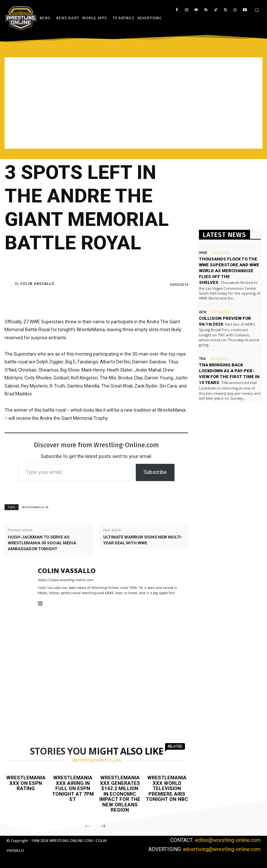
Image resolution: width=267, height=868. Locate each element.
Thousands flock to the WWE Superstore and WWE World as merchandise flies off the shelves (229, 271)
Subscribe (155, 472)
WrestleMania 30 (35, 507)
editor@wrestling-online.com (228, 840)
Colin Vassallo (37, 283)
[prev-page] (88, 827)
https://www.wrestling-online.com (65, 580)
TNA (202, 358)
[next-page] (103, 827)
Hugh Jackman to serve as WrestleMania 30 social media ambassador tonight (42, 543)
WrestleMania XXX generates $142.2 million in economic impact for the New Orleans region (120, 794)
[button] (257, 10)
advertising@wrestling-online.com (222, 849)
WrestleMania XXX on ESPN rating (26, 783)
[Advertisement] (133, 103)
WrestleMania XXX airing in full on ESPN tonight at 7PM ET (73, 788)
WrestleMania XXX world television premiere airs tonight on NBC (167, 788)
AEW (203, 312)
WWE (203, 252)
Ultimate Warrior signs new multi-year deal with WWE (143, 540)
